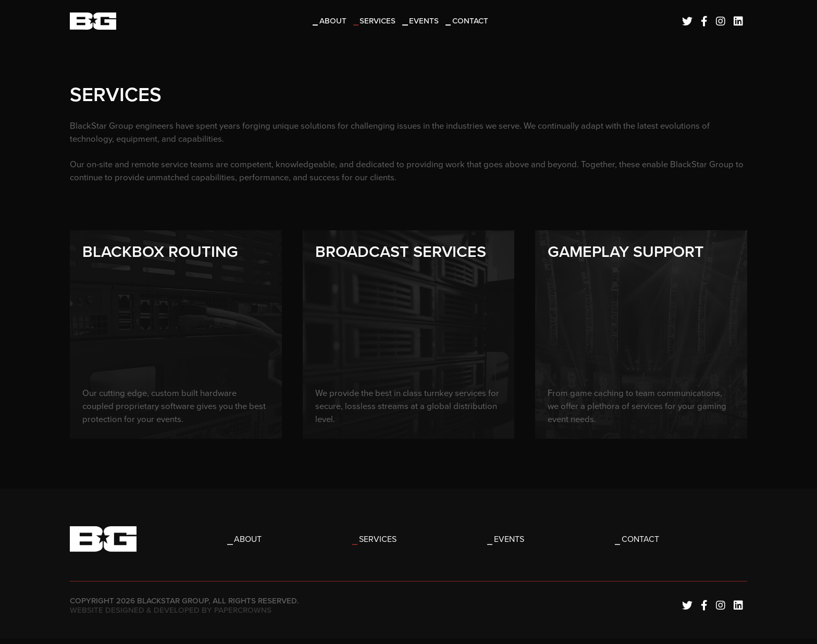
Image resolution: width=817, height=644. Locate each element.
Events (426, 22)
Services (380, 22)
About (335, 22)
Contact (472, 22)
